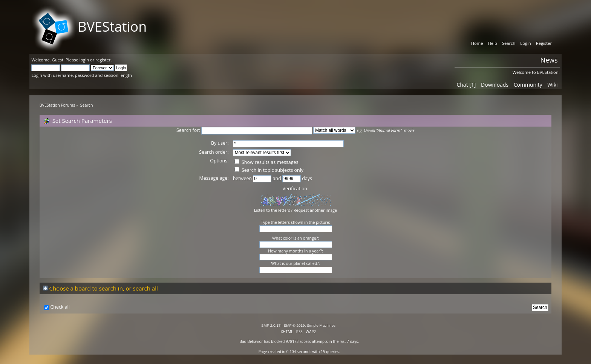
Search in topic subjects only (269, 170)
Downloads (495, 85)
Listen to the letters (272, 210)
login (84, 60)
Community (528, 85)
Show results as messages (266, 162)
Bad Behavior (251, 341)
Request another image (315, 210)
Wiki (552, 85)
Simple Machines (321, 325)
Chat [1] (466, 85)
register (103, 60)
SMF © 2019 (294, 325)
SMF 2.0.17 (271, 325)
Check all (60, 307)
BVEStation (112, 27)
